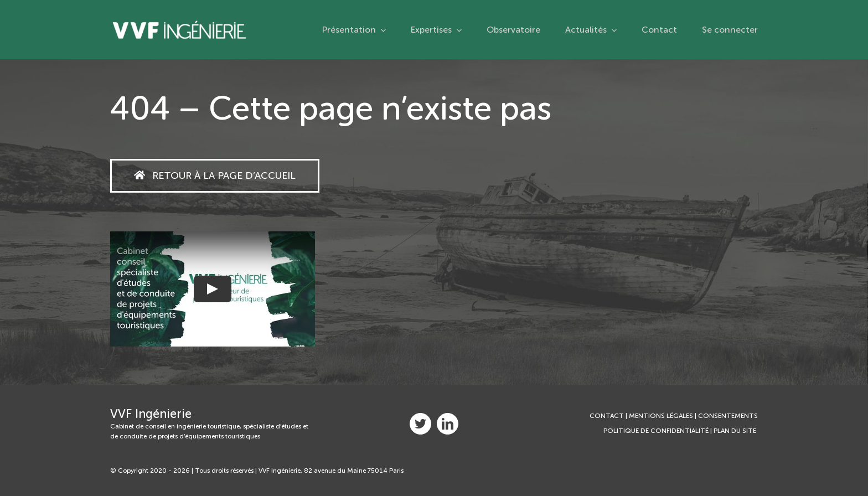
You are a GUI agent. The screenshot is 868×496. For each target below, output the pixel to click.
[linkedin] (448, 424)
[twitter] (420, 424)
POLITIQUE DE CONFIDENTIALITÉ (656, 431)
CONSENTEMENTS (728, 416)
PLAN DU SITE (736, 431)
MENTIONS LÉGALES (661, 416)
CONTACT (607, 416)
